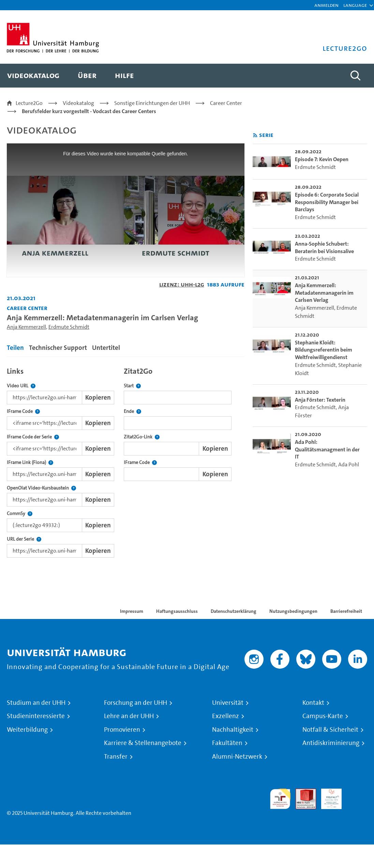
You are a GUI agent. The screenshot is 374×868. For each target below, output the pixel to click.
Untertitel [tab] (106, 348)
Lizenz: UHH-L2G (182, 284)
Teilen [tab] (15, 348)
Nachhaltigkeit (233, 730)
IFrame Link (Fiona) (30, 462)
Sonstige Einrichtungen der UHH (152, 103)
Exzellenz (226, 716)
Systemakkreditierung (357, 793)
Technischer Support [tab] (58, 348)
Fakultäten (227, 743)
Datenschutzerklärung (234, 611)
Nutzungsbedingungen (293, 611)
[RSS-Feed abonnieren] (255, 135)
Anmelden (326, 5)
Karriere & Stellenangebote (143, 743)
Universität (228, 703)
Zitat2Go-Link (142, 437)
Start (132, 386)
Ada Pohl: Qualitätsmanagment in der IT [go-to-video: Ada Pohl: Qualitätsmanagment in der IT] (327, 449)
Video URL (21, 386)
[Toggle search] (355, 76)
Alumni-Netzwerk (237, 757)
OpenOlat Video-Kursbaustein (41, 488)
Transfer (116, 757)
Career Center (226, 103)
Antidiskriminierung (331, 743)
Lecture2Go (29, 103)
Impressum (132, 611)
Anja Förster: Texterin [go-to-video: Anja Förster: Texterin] (320, 400)
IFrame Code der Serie (33, 437)
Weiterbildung (27, 730)
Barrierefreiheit (346, 611)
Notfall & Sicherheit (330, 730)
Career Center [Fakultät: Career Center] (27, 308)
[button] (355, 5)
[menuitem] (33, 76)
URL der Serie (24, 539)
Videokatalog (78, 103)
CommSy (20, 514)
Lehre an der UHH (129, 716)
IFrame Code (23, 411)
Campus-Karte (323, 716)
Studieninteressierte (36, 716)
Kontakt (313, 703)
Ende (132, 411)
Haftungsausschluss (177, 611)
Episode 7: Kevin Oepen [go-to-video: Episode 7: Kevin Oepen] (322, 159)
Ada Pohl (349, 464)
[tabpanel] (126, 461)
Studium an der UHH (36, 703)
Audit (302, 793)
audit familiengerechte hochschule (280, 799)
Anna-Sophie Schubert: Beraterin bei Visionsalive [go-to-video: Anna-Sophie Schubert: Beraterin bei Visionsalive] (324, 247)
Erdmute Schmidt (69, 327)
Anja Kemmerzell (26, 327)
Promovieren (122, 730)
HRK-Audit (328, 797)
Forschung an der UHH (136, 703)
